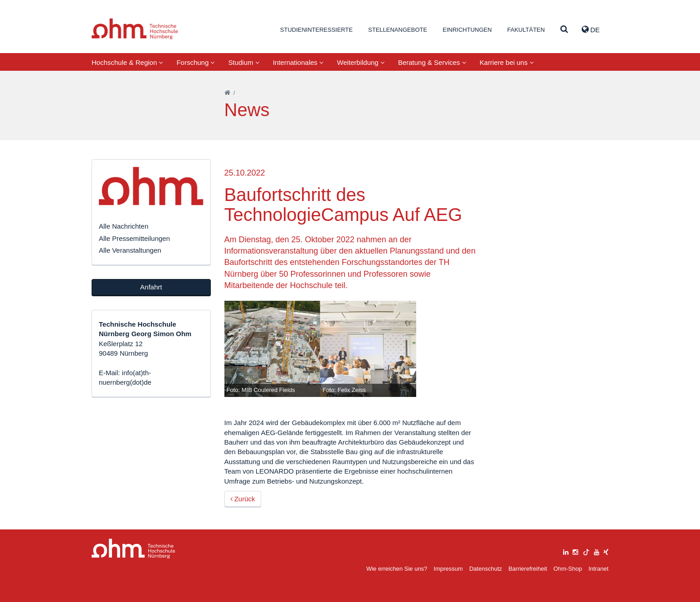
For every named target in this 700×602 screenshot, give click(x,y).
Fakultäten (526, 30)
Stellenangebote (398, 30)
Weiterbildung (361, 62)
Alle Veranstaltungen (130, 250)
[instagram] (575, 551)
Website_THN (135, 29)
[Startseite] (227, 93)
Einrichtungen (467, 30)
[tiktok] (586, 551)
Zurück (243, 499)
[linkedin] (566, 551)
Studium (243, 62)
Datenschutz (486, 569)
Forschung (195, 62)
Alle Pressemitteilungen (134, 238)
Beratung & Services (432, 62)
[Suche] (564, 30)
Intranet (598, 569)
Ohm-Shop (568, 569)
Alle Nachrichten (124, 226)
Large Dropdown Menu (134, 549)
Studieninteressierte (316, 30)
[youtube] (597, 551)
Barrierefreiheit (527, 569)
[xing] (606, 551)
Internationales (298, 62)
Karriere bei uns (507, 62)
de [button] (591, 29)
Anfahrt (151, 287)
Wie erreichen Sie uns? (397, 569)
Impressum (448, 569)
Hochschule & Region (127, 62)
